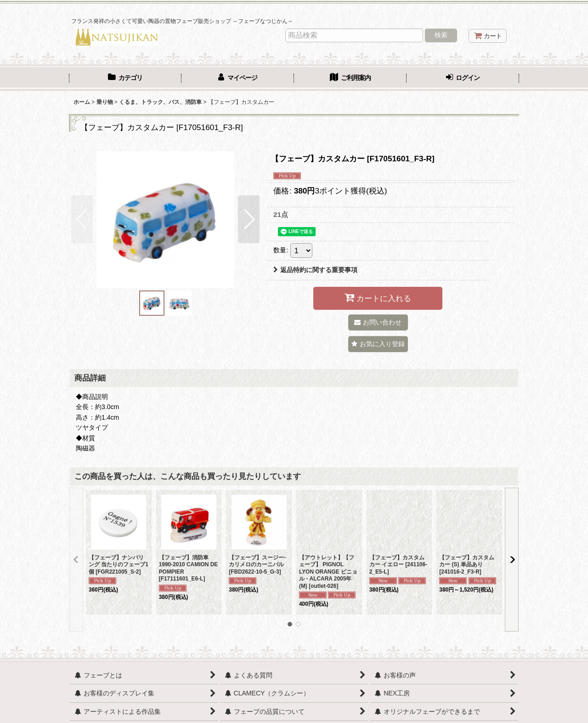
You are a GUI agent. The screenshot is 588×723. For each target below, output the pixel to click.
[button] (82, 219)
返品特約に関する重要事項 (315, 270)
